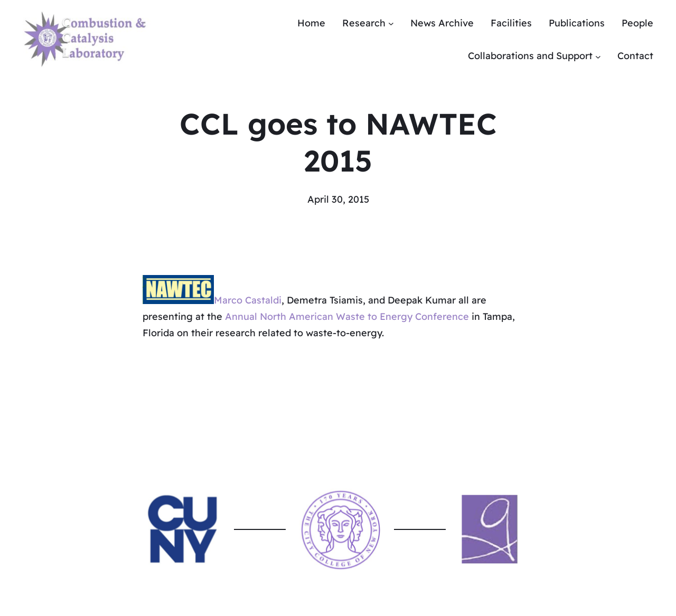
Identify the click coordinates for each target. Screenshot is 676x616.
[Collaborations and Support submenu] (598, 56)
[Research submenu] (391, 23)
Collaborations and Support (530, 56)
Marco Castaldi (248, 301)
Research (364, 23)
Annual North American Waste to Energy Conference (347, 316)
